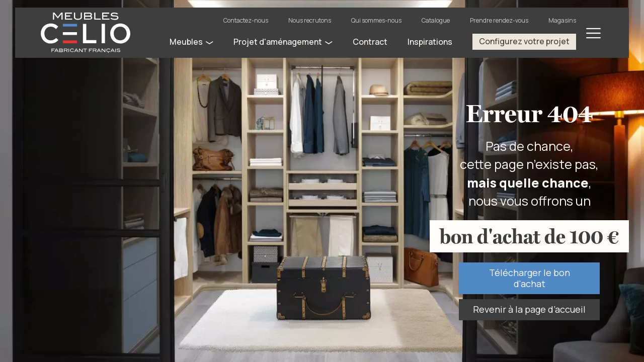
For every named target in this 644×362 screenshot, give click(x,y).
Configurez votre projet (524, 41)
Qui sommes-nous (376, 20)
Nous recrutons (310, 20)
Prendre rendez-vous (499, 20)
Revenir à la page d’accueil (529, 309)
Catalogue (436, 20)
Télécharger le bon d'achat (530, 278)
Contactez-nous (246, 20)
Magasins (562, 20)
